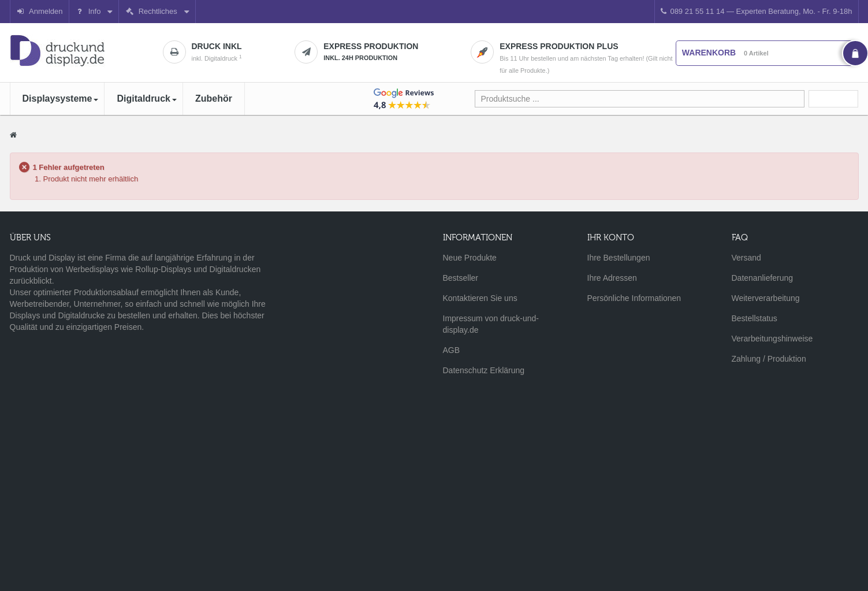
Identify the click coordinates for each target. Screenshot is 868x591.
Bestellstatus (755, 318)
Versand (746, 258)
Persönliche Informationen (634, 298)
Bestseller (461, 278)
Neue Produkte (470, 258)
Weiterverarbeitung (766, 298)
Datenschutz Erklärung (484, 370)
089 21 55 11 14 (757, 11)
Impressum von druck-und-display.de (491, 324)
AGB (452, 350)
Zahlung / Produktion (769, 359)
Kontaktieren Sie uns (480, 298)
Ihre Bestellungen (619, 258)
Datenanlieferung (763, 278)
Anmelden (40, 11)
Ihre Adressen (612, 278)
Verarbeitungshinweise (772, 339)
